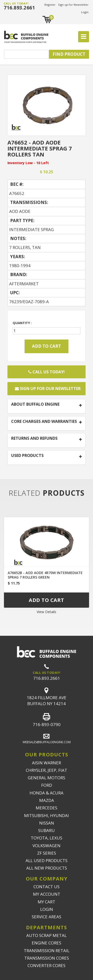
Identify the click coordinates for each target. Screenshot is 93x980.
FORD (47, 785)
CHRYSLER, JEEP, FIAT (46, 770)
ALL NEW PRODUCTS (47, 868)
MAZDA (47, 800)
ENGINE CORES (46, 943)
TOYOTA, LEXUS (46, 838)
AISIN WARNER (46, 763)
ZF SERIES (47, 853)
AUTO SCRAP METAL (46, 935)
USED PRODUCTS (27, 456)
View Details (46, 612)
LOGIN (47, 909)
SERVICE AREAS (46, 917)
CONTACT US (46, 887)
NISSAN (47, 823)
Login (85, 12)
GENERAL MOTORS (46, 778)
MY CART (46, 902)
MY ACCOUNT (47, 894)
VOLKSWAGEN (46, 846)
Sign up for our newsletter (48, 389)
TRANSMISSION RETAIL (47, 951)
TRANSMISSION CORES (47, 958)
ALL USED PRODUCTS (46, 860)
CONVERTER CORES (46, 965)
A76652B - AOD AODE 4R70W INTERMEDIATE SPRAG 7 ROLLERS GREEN (45, 575)
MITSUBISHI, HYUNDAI (46, 815)
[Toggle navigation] (84, 37)
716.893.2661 (19, 8)
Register (50, 5)
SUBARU (46, 830)
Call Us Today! (46, 372)
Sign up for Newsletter (73, 5)
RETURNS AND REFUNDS (34, 439)
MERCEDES (46, 808)
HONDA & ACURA (46, 793)
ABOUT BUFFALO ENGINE (35, 404)
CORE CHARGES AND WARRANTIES (44, 422)
